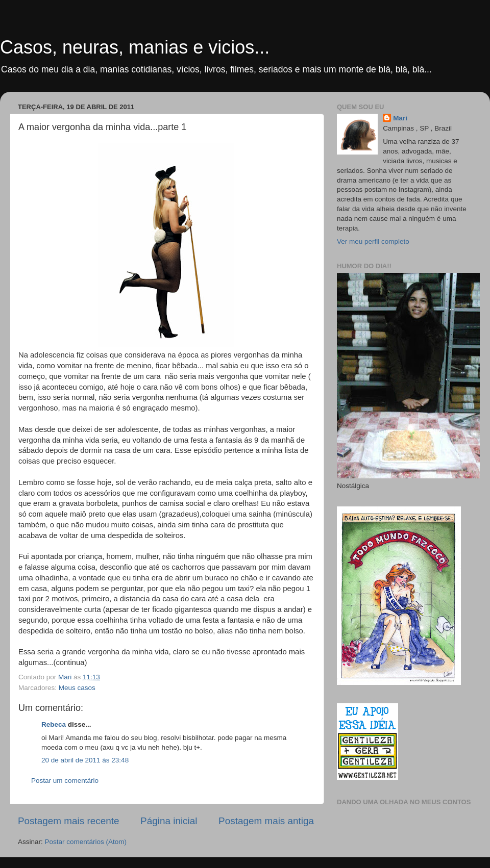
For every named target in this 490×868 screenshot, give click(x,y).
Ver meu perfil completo (373, 241)
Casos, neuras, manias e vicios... (135, 47)
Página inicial (169, 821)
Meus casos (77, 688)
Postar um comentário (65, 781)
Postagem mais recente (68, 821)
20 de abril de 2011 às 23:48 (85, 760)
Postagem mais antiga (266, 821)
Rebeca (54, 724)
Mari (400, 118)
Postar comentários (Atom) (86, 842)
